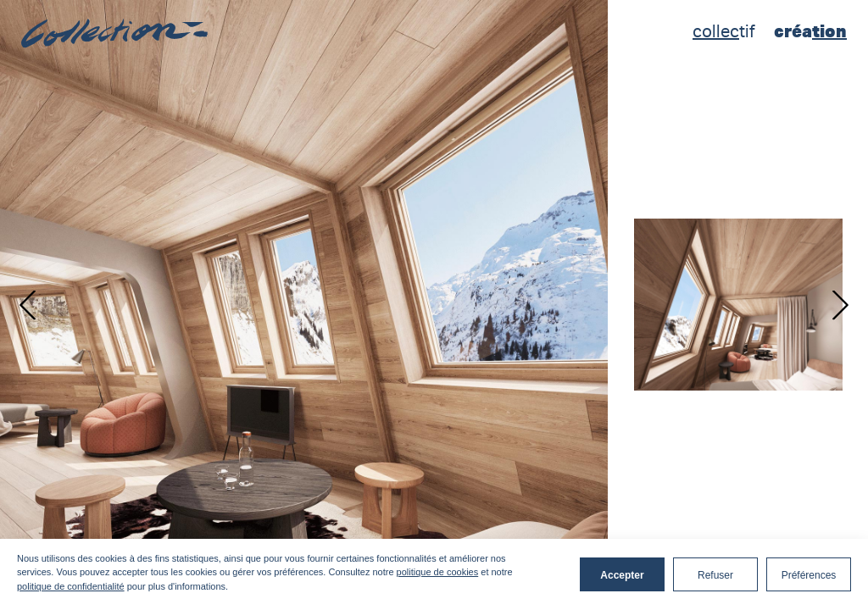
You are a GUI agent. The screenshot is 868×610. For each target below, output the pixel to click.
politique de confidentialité (71, 586)
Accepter (622, 575)
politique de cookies (438, 572)
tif (724, 31)
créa (810, 31)
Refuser (715, 575)
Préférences (809, 575)
